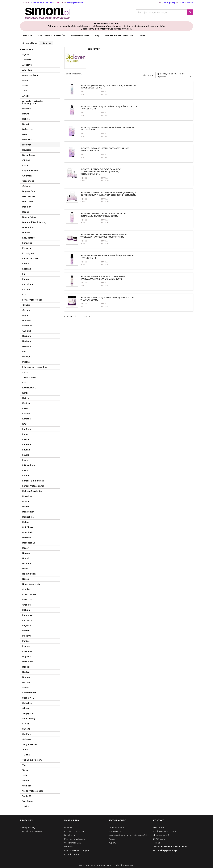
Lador (25, 434)
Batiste (26, 119)
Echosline (27, 243)
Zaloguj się (169, 3)
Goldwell (27, 320)
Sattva (26, 688)
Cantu (25, 165)
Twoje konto (118, 820)
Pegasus (27, 625)
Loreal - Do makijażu (33, 481)
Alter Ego (27, 70)
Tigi (24, 765)
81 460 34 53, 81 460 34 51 (42, 3)
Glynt (25, 315)
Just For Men (29, 377)
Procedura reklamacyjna (119, 36)
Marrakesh (28, 496)
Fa (24, 274)
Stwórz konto (186, 3)
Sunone (26, 729)
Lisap (25, 470)
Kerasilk (26, 419)
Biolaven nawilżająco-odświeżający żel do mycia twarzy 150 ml (109, 108)
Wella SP (27, 796)
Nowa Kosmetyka (31, 584)
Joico (25, 372)
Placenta (27, 636)
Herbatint (27, 341)
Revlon (26, 672)
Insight (26, 362)
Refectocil (28, 662)
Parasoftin (28, 620)
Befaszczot (28, 129)
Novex (26, 579)
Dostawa (69, 827)
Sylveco (26, 739)
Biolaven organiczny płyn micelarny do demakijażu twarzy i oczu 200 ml (103, 215)
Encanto (27, 269)
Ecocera (27, 248)
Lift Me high (29, 465)
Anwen (26, 80)
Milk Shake (28, 527)
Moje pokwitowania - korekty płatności (128, 835)
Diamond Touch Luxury (34, 222)
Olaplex (26, 589)
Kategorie (26, 49)
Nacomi (26, 553)
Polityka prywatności (75, 831)
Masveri (26, 501)
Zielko (26, 806)
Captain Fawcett (31, 171)
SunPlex (26, 734)
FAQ (97, 36)
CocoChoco (28, 181)
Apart (25, 86)
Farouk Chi (28, 284)
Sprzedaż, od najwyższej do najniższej (175, 75)
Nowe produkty (28, 827)
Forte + (26, 289)
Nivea (25, 569)
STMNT (26, 724)
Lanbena (27, 445)
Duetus (26, 233)
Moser (25, 548)
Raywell (26, 657)
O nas (142, 36)
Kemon (26, 414)
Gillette (26, 305)
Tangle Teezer (30, 744)
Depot (26, 212)
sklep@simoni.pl (75, 3)
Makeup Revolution (32, 491)
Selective (27, 703)
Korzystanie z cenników (51, 36)
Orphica (26, 605)
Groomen (27, 326)
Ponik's (26, 641)
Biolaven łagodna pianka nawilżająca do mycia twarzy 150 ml (107, 257)
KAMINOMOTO (29, 388)
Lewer (26, 460)
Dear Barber (29, 196)
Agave (26, 54)
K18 (24, 383)
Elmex (26, 264)
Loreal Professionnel (33, 486)
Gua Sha (27, 331)
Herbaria (27, 336)
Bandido (27, 109)
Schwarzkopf (29, 693)
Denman (27, 207)
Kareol (26, 393)
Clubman (27, 176)
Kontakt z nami (72, 854)
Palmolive (27, 615)
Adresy (112, 839)
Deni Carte (28, 202)
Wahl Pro (27, 786)
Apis (24, 91)
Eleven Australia (31, 258)
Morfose (27, 538)
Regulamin (70, 835)
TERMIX (26, 755)
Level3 (26, 455)
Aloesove (27, 65)
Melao (25, 522)
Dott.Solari (28, 227)
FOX (24, 295)
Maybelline (28, 517)
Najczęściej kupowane (31, 831)
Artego (26, 96)
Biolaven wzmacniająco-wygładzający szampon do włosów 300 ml (108, 87)
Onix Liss (27, 600)
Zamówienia (115, 831)
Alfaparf (27, 60)
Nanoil (26, 558)
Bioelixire (27, 140)
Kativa (26, 398)
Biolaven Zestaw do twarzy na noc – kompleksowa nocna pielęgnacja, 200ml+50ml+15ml (101, 172)
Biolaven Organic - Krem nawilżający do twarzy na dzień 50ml (108, 128)
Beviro (26, 134)
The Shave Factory (32, 760)
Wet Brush (28, 801)
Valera (26, 775)
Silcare (26, 708)
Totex (25, 770)
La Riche (27, 429)
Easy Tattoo (28, 238)
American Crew (30, 75)
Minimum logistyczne (75, 839)
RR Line (26, 682)
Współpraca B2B (80, 36)
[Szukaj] (165, 12)
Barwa (26, 114)
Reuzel (26, 667)
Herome (27, 346)
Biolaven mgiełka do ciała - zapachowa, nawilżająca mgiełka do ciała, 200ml (103, 278)
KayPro (26, 403)
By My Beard (29, 155)
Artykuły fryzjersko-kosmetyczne (33, 102)
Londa (26, 476)
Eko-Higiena (29, 253)
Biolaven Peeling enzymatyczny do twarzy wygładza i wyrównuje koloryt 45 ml (105, 236)
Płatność (69, 847)
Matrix (26, 507)
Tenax (25, 750)
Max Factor (28, 512)
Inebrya (26, 357)
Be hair (26, 124)
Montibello (28, 532)
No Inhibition (29, 574)
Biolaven (27, 145)
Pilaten (26, 631)
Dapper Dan (29, 191)
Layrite (26, 450)
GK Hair (26, 310)
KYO (24, 424)
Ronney (26, 677)
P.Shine (26, 610)
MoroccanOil (29, 543)
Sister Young (29, 719)
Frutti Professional (32, 300)
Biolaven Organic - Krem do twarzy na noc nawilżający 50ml (105, 149)
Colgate (26, 186)
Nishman (27, 563)
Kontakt (27, 36)
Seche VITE (28, 698)
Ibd (24, 352)
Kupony (112, 843)
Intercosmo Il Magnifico (35, 367)
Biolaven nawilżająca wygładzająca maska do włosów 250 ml (107, 299)
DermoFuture (29, 217)
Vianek (26, 781)
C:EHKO (26, 160)
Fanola (26, 279)
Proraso (26, 646)
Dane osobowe (116, 827)
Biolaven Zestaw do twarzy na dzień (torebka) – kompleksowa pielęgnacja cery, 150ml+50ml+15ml (108, 194)
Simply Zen (28, 713)
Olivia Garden (29, 594)
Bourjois (27, 150)
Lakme (26, 439)
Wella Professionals (33, 791)
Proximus (27, 651)
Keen (25, 408)
